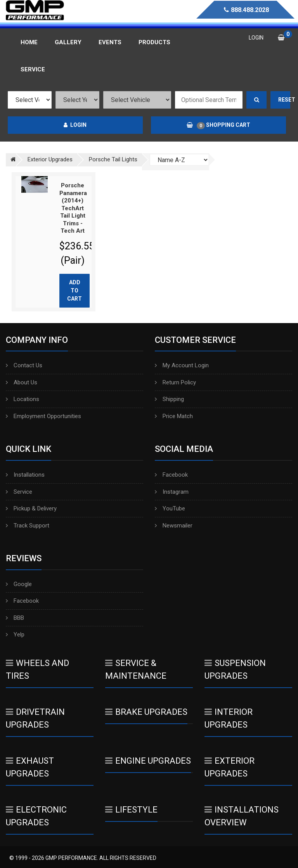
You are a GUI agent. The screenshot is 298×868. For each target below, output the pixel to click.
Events (110, 42)
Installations (25, 475)
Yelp (15, 635)
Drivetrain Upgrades (35, 718)
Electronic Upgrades (36, 816)
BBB (15, 618)
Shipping (169, 399)
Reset (284, 100)
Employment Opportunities (43, 416)
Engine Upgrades (148, 761)
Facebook (171, 475)
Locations (23, 399)
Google (19, 584)
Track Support (28, 526)
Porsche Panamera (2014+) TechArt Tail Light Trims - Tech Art (73, 208)
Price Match (174, 416)
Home (29, 42)
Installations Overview (242, 816)
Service (19, 492)
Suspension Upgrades (235, 669)
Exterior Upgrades (230, 767)
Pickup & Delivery (31, 508)
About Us (22, 382)
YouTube (170, 508)
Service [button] (33, 69)
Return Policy (175, 382)
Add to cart (74, 290)
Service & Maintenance (136, 669)
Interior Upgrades (229, 718)
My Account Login (182, 365)
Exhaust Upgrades (30, 767)
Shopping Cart (218, 125)
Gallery (68, 42)
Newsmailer (174, 526)
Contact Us (24, 365)
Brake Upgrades (146, 712)
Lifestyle (131, 810)
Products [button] (154, 42)
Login (75, 125)
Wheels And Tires (37, 669)
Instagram (172, 492)
